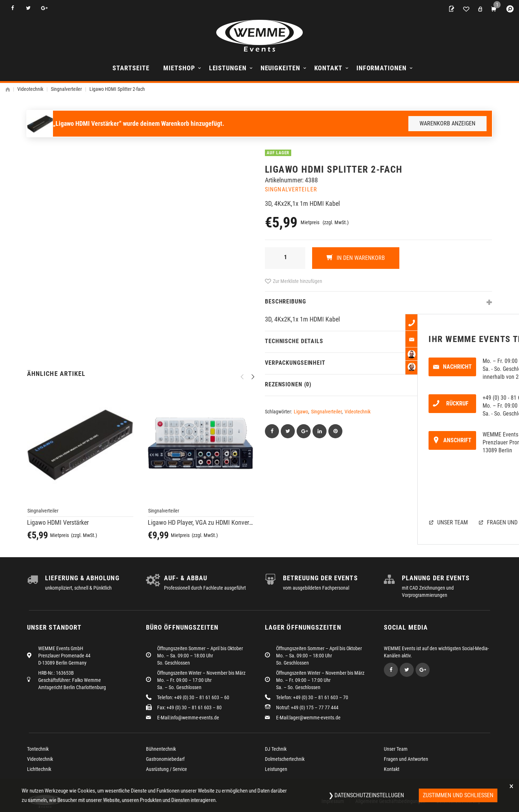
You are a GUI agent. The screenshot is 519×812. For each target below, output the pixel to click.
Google (44, 8)
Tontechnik (38, 749)
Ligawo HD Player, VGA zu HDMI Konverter (201, 522)
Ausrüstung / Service (167, 769)
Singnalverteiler (66, 89)
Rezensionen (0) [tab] (288, 384)
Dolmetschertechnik (285, 759)
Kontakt (328, 68)
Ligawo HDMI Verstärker (58, 522)
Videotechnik (30, 89)
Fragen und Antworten (406, 759)
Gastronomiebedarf (165, 759)
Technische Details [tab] (294, 341)
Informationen (382, 68)
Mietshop (179, 68)
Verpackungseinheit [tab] (295, 363)
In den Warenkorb (360, 258)
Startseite (131, 68)
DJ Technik (276, 749)
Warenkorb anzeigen (447, 123)
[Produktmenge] (285, 258)
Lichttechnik (39, 769)
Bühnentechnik (161, 749)
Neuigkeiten (280, 68)
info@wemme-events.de (195, 718)
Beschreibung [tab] (285, 301)
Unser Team (396, 749)
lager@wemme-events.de (315, 718)
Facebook (12, 8)
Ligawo (301, 412)
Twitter (28, 8)
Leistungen (228, 68)
